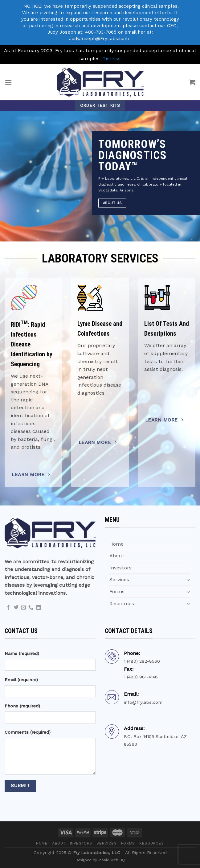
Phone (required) (22, 706)
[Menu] (8, 82)
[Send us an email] (23, 608)
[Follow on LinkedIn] (39, 608)
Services (119, 579)
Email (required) (21, 680)
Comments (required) (28, 732)
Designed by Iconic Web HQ (100, 860)
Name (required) (22, 653)
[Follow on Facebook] (8, 608)
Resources (122, 604)
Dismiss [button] (111, 59)
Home (116, 544)
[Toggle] (188, 580)
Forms (117, 591)
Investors (120, 568)
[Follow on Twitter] (16, 608)
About (117, 556)
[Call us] (31, 608)
